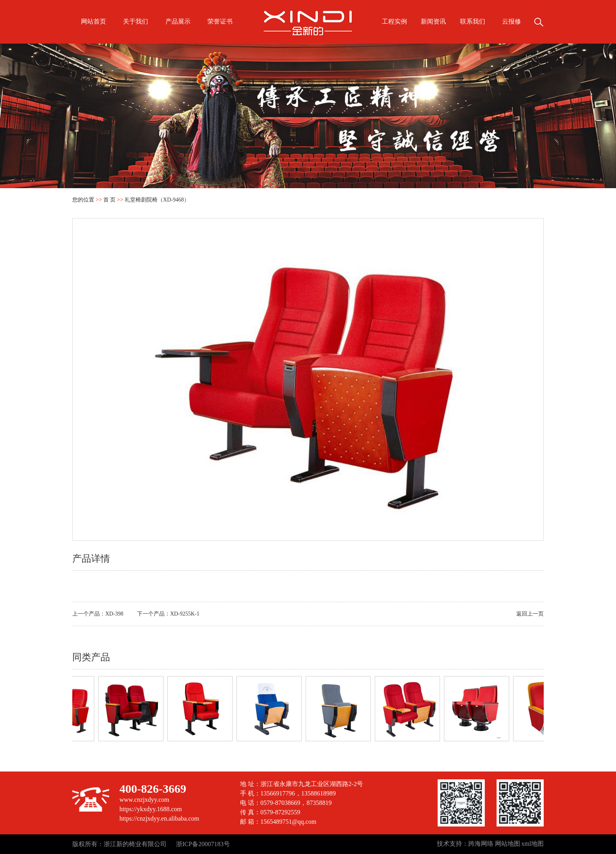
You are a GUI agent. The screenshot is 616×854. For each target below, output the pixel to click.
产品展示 (178, 21)
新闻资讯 (433, 21)
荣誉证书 (220, 21)
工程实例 (394, 21)
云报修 (511, 21)
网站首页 (93, 21)
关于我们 (136, 21)
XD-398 (114, 614)
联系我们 (473, 21)
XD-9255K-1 (185, 614)
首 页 (110, 200)
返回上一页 (530, 614)
